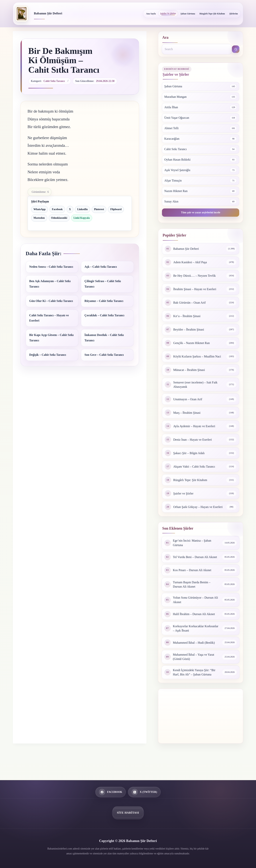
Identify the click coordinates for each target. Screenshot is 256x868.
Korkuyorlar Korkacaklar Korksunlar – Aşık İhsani (190, 642)
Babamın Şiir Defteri (48, 13)
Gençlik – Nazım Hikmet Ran (193, 343)
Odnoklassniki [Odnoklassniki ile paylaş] (59, 218)
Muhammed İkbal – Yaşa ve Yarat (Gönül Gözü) (196, 671)
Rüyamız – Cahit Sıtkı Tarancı (104, 301)
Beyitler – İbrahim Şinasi (190, 329)
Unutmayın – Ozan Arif (189, 403)
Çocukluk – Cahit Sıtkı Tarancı (104, 315)
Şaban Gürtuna (188, 14)
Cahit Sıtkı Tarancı (54, 81)
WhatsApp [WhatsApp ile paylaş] (40, 209)
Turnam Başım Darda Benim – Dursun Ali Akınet (194, 596)
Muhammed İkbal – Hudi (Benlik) (196, 656)
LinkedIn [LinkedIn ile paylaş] (82, 209)
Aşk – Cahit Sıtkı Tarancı (101, 267)
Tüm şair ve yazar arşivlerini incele (201, 212)
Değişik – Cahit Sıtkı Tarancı (48, 355)
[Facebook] (111, 792)
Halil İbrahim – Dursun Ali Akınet (196, 627)
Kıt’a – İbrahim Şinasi (188, 316)
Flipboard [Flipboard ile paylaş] (116, 209)
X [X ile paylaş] (70, 209)
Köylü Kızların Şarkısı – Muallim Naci (196, 358)
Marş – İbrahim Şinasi (188, 417)
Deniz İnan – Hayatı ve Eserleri (195, 443)
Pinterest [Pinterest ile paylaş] (99, 209)
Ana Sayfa (151, 14)
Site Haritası (128, 813)
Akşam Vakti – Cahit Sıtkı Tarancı (196, 470)
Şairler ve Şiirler (168, 13)
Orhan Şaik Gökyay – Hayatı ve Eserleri (195, 512)
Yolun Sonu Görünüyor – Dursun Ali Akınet (195, 612)
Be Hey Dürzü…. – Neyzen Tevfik (197, 276)
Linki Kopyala (82, 218)
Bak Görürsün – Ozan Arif (191, 302)
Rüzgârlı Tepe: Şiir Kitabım (192, 484)
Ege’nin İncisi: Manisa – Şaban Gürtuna (194, 550)
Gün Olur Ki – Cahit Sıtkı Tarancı (51, 301)
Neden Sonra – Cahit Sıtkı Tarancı (51, 267)
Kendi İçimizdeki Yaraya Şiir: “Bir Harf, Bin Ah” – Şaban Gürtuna (196, 687)
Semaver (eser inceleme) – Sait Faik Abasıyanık (198, 388)
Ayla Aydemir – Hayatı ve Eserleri (196, 430)
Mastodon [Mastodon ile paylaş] (39, 218)
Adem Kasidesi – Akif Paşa (192, 262)
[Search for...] (197, 49)
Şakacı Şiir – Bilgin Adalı (191, 457)
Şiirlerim (234, 14)
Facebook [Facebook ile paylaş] (57, 209)
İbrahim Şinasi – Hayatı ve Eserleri (197, 289)
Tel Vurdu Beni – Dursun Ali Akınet (192, 567)
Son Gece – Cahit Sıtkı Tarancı (104, 355)
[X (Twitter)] (144, 792)
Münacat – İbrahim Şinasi (191, 373)
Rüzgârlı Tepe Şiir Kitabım (212, 14)
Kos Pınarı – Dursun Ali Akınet (194, 581)
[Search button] (236, 49)
